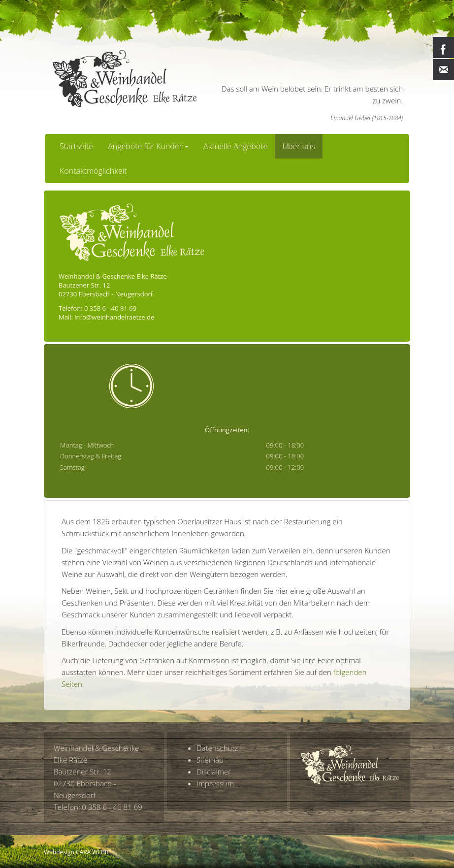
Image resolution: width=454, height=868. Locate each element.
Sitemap (210, 760)
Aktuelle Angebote (235, 146)
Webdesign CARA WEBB (76, 852)
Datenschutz (217, 748)
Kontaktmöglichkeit (93, 171)
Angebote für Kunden (148, 146)
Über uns (299, 146)
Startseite (76, 146)
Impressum (215, 783)
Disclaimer (214, 772)
